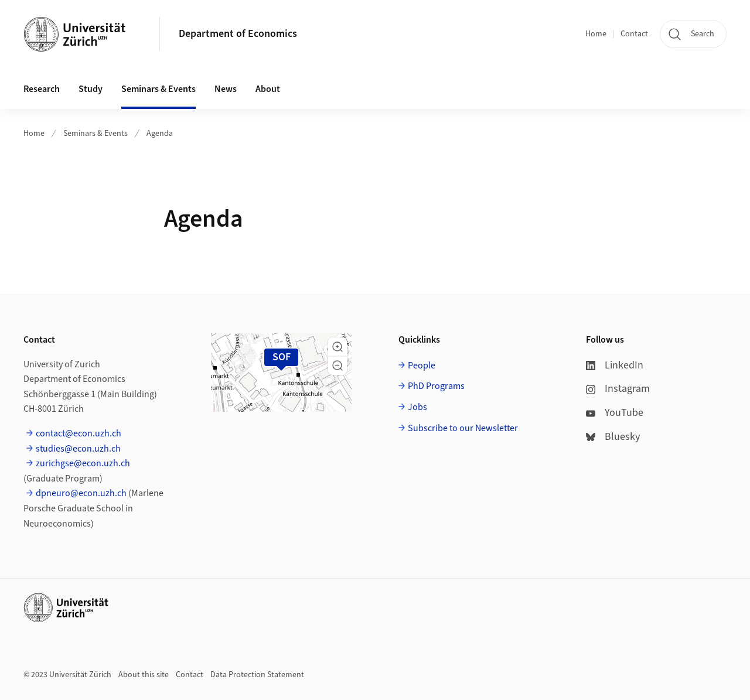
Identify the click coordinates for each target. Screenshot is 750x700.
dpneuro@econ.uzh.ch (81, 493)
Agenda (160, 134)
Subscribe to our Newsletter (463, 428)
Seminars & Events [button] (158, 89)
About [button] (268, 89)
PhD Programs (436, 386)
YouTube (615, 413)
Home (596, 34)
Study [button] (91, 89)
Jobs (417, 407)
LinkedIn (615, 365)
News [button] (226, 89)
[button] (337, 347)
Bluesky (613, 437)
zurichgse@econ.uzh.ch (83, 463)
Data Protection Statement (257, 675)
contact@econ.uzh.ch (79, 433)
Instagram (618, 389)
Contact (634, 34)
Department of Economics (238, 34)
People (422, 366)
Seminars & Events (96, 134)
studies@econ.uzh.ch (78, 449)
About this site (144, 675)
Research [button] (42, 89)
